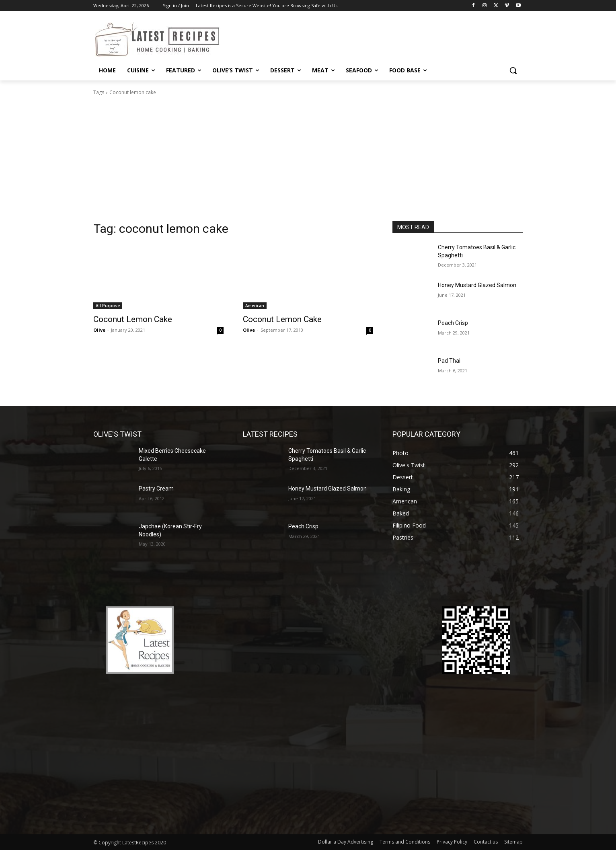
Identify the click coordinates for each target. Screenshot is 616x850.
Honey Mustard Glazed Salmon (477, 285)
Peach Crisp (453, 323)
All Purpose (108, 306)
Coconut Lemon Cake (133, 319)
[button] (513, 70)
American (255, 306)
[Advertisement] (308, 161)
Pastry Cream (156, 489)
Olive (99, 330)
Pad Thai (449, 361)
